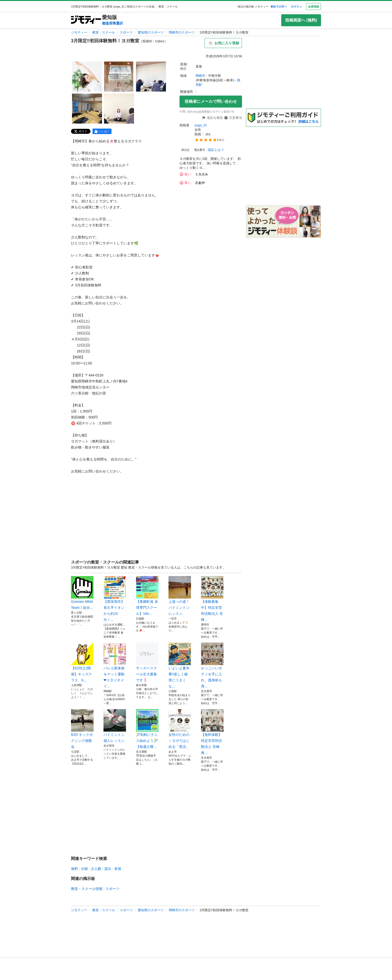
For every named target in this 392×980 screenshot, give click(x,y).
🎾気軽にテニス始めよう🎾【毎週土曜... (147, 729)
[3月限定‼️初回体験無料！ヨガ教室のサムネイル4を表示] (87, 109)
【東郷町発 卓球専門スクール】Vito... (147, 596)
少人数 (96, 869)
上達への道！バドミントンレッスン (180, 596)
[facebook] (102, 131)
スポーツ (126, 32)
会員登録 (313, 7)
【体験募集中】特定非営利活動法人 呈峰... (212, 599)
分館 (84, 869)
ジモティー (79, 32)
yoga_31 (201, 125)
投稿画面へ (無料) (301, 20)
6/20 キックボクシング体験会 (82, 729)
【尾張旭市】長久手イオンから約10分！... (115, 599)
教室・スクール (104, 32)
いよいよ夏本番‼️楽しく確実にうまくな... (180, 665)
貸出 (108, 869)
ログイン (296, 7)
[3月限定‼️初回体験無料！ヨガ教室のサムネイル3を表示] (151, 77)
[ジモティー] (86, 20)
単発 (118, 869)
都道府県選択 (112, 23)
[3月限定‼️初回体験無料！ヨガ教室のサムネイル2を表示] (119, 77)
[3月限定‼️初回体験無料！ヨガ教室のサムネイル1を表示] (87, 77)
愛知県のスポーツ (151, 32)
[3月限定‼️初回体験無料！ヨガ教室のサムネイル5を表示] (119, 109)
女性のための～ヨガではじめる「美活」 (180, 729)
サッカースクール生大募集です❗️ (147, 662)
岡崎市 (200, 76)
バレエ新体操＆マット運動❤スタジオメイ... (115, 665)
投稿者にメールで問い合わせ (211, 101)
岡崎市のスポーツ (182, 32)
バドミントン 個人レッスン (115, 726)
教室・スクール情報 (87, 889)
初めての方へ (279, 7)
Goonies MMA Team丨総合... (82, 593)
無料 (74, 869)
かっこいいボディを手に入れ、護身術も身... (212, 665)
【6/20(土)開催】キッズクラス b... (82, 662)
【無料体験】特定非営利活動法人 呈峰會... (212, 732)
